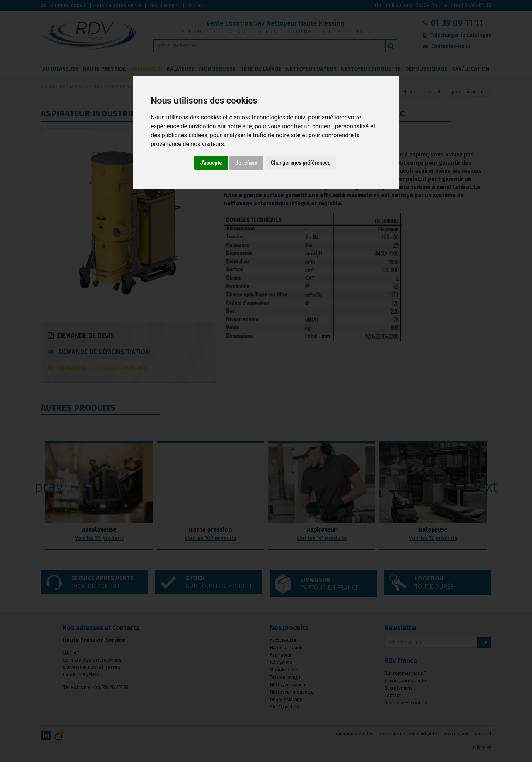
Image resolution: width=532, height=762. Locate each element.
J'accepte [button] (211, 163)
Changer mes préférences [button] (300, 163)
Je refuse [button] (246, 163)
